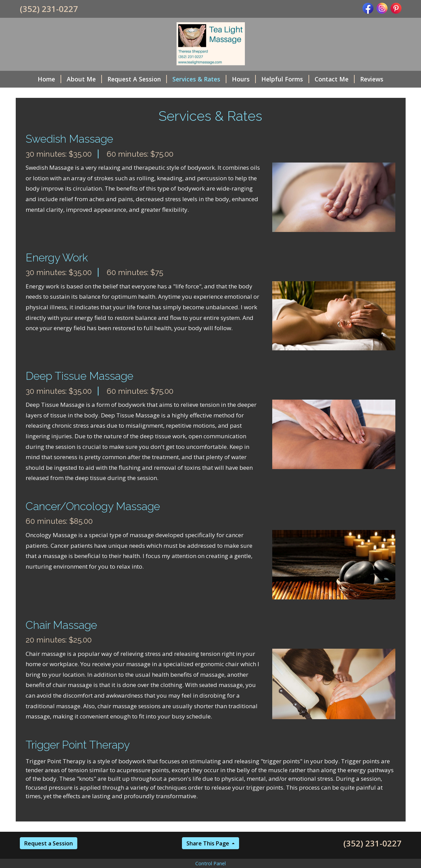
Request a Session (49, 843)
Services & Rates (199, 79)
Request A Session (137, 79)
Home (49, 79)
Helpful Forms (285, 79)
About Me (84, 79)
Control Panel (210, 863)
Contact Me (335, 79)
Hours (244, 79)
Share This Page (208, 843)
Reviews (372, 79)
